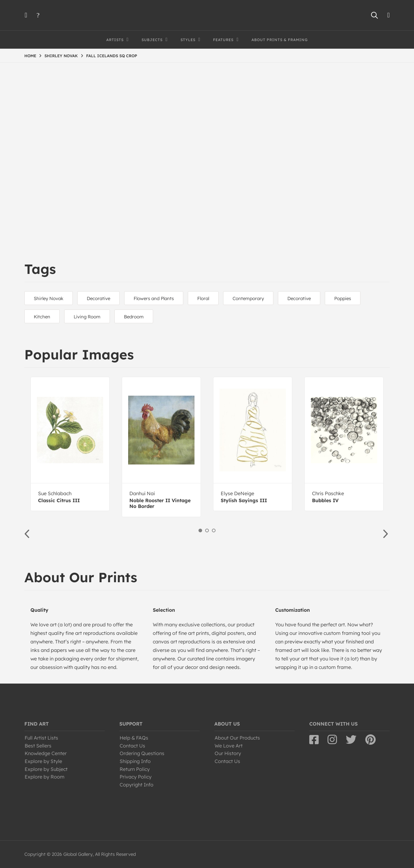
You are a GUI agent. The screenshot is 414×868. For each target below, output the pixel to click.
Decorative (98, 298)
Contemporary (248, 298)
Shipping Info (135, 761)
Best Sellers (38, 746)
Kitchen (42, 317)
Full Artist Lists (41, 738)
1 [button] (200, 530)
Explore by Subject (46, 769)
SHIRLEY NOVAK (61, 56)
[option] (70, 444)
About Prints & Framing (280, 40)
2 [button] (207, 530)
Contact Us (132, 746)
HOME (30, 56)
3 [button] (214, 530)
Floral (203, 298)
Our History (228, 753)
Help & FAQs (134, 738)
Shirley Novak (49, 298)
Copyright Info (137, 785)
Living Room (87, 317)
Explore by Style (43, 761)
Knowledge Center (46, 753)
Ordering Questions (142, 753)
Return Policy (135, 769)
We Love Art (229, 746)
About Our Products (237, 738)
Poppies (343, 298)
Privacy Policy (136, 777)
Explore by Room (45, 777)
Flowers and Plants (154, 298)
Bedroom (134, 317)
